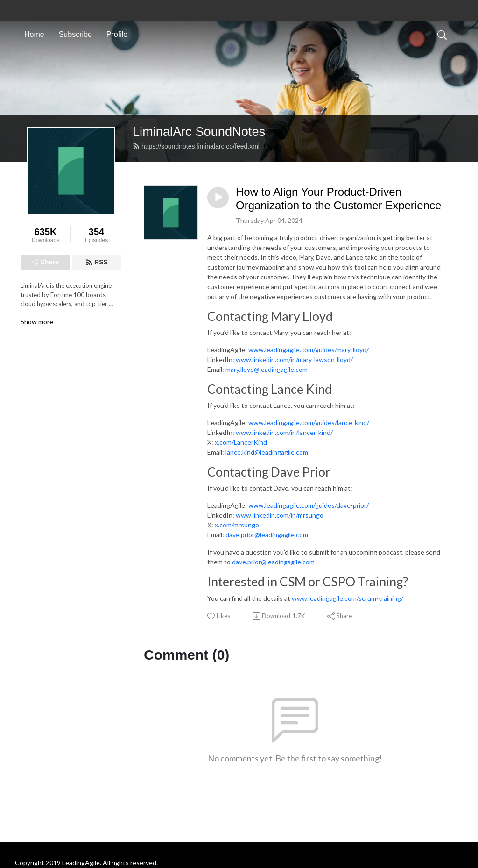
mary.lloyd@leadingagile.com (267, 369)
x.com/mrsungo (237, 525)
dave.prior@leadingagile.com (267, 535)
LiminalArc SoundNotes (199, 132)
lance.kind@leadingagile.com (266, 452)
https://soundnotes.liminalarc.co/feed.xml (196, 146)
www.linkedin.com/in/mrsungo (280, 515)
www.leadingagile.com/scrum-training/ (348, 598)
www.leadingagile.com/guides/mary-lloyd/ (309, 350)
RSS (97, 262)
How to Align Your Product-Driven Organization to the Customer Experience (338, 199)
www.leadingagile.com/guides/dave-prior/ (309, 505)
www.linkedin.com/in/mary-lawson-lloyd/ (294, 359)
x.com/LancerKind (241, 442)
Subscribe (75, 34)
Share (46, 262)
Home (34, 34)
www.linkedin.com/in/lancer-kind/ (284, 432)
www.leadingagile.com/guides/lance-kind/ (309, 423)
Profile (117, 34)
